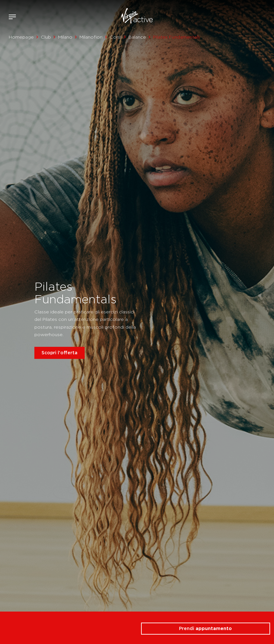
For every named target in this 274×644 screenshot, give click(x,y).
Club (46, 37)
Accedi (248, 17)
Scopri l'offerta (60, 353)
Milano (65, 37)
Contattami (267, 16)
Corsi (115, 37)
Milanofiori (91, 37)
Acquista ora (257, 16)
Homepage (21, 37)
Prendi (205, 628)
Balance (137, 37)
